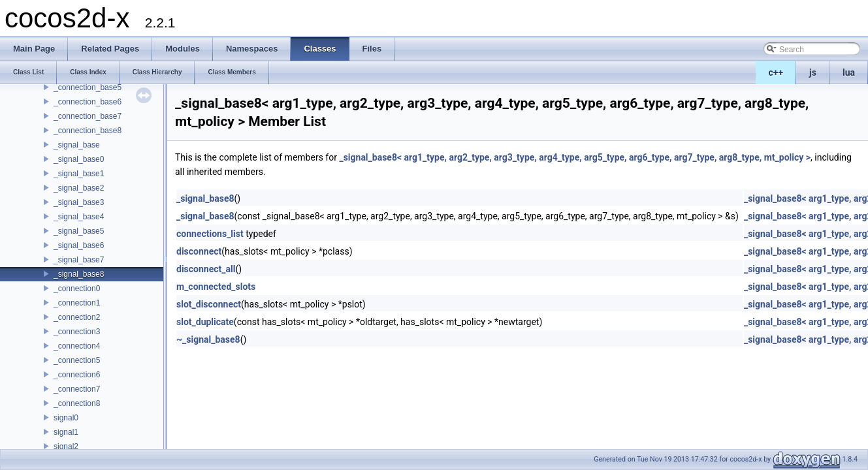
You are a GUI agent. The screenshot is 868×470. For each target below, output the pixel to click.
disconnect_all (206, 269)
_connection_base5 (88, 87)
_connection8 (77, 403)
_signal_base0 (79, 159)
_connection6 (77, 375)
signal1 (66, 432)
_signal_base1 (79, 174)
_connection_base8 (88, 131)
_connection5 (77, 360)
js (813, 72)
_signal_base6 (79, 245)
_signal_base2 (79, 188)
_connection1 (77, 303)
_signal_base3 (79, 202)
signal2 (66, 446)
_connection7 (77, 389)
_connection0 (77, 289)
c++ (776, 72)
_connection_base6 (88, 102)
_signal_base (77, 145)
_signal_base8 (79, 274)
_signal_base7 (79, 260)
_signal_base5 (79, 231)
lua (849, 72)
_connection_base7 (88, 116)
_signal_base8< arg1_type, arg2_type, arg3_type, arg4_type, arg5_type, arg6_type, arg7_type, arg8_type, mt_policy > (575, 157)
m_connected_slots (216, 287)
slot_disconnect (209, 304)
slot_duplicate (205, 322)
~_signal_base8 (208, 339)
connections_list (210, 234)
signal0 (66, 418)
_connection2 (77, 317)
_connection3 (77, 332)
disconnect (199, 251)
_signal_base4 (79, 217)
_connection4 (77, 346)
